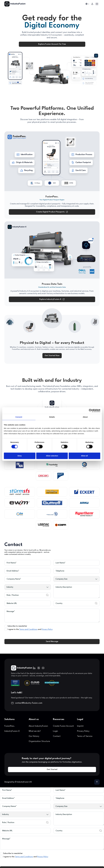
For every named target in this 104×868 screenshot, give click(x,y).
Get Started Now (52, 356)
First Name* (12, 563)
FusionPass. (10, 726)
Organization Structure (39, 741)
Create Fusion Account (63, 726)
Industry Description (64, 587)
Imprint (80, 726)
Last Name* (61, 563)
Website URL (12, 603)
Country (59, 603)
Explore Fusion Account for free (52, 44)
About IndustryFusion (38, 726)
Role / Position (13, 595)
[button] (87, 4)
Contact (57, 736)
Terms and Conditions (28, 629)
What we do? (35, 731)
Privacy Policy (47, 629)
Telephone (60, 571)
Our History (34, 736)
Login (55, 731)
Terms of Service (85, 736)
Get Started (52, 769)
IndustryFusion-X (12, 731)
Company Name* (14, 579)
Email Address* (13, 571)
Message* (11, 611)
